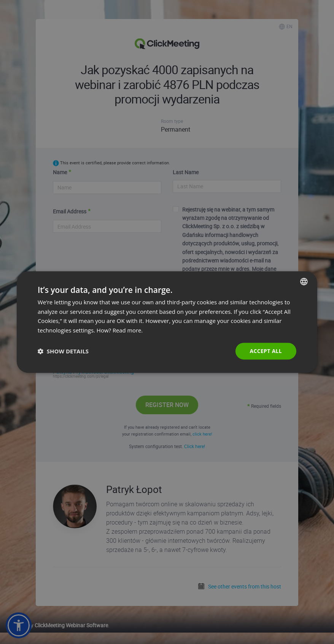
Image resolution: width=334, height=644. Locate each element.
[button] (63, 351)
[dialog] (167, 322)
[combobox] (304, 281)
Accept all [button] (266, 351)
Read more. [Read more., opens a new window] (128, 330)
